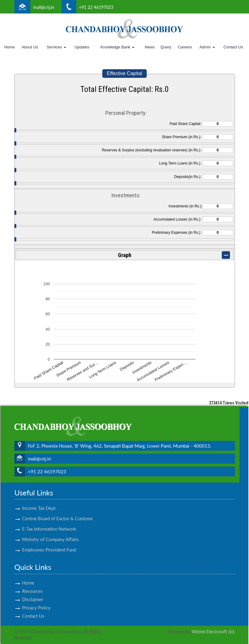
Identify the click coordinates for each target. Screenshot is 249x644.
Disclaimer (33, 592)
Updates (82, 47)
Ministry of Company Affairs (50, 532)
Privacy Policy (36, 600)
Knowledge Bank (117, 47)
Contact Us (233, 47)
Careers (185, 47)
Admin (207, 47)
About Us (30, 47)
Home (9, 47)
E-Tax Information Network (49, 522)
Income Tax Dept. (39, 501)
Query (166, 47)
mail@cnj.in (44, 7)
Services (56, 47)
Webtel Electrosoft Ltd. (213, 632)
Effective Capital (124, 73)
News (150, 47)
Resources (32, 584)
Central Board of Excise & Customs (57, 511)
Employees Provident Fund (49, 543)
